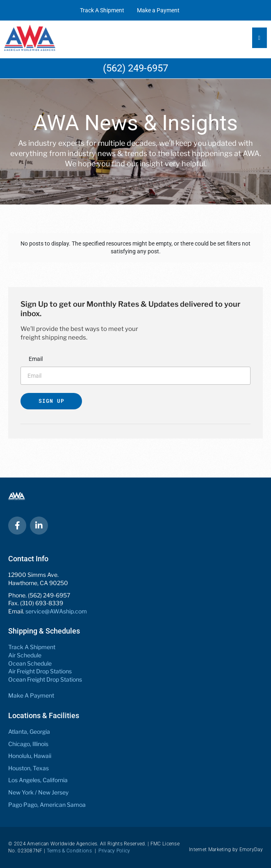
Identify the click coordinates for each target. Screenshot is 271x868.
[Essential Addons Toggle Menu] (260, 38)
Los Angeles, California (38, 780)
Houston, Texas (28, 768)
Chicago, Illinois (28, 744)
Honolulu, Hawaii (30, 756)
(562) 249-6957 (135, 68)
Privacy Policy (114, 851)
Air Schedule (25, 655)
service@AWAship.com (56, 611)
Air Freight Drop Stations (40, 671)
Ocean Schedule (30, 663)
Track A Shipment (102, 10)
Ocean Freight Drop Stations (45, 679)
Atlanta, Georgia (29, 731)
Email (36, 359)
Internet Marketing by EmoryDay (226, 850)
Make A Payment (31, 695)
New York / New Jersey (38, 792)
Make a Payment (158, 10)
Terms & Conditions (69, 851)
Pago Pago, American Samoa (47, 805)
